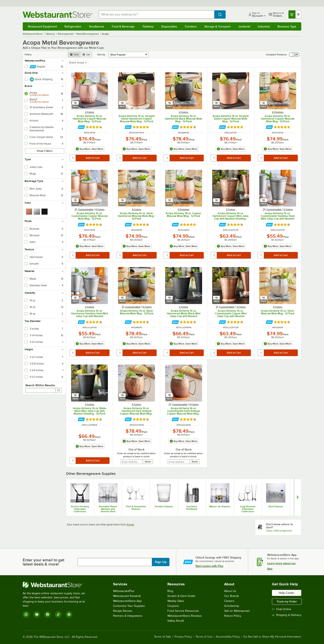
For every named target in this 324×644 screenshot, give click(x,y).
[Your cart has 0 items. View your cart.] (295, 14)
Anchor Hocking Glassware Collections (80, 509)
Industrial (264, 26)
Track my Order (287, 601)
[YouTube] (37, 614)
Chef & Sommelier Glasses (136, 508)
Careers (229, 601)
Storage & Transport (217, 26)
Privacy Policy (183, 637)
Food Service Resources (183, 611)
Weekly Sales (176, 601)
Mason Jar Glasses (220, 506)
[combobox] (157, 14)
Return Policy (233, 616)
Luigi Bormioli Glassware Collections (248, 509)
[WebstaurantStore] (57, 585)
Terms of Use (204, 637)
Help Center (287, 593)
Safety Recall (176, 621)
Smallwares (97, 26)
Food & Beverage (123, 26)
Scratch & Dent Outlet (181, 596)
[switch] (294, 55)
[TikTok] (58, 614)
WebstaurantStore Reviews (185, 616)
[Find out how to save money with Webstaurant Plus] (81, 127)
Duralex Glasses (164, 506)
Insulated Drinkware (192, 508)
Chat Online (282, 609)
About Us (230, 591)
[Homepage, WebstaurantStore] (57, 15)
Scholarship (232, 606)
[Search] (59, 390)
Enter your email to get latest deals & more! (43, 562)
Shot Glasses (276, 506)
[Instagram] (26, 614)
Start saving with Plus (209, 566)
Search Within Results (40, 385)
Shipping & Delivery (287, 615)
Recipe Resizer (123, 611)
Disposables (169, 26)
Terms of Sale (163, 637)
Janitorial (244, 26)
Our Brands (232, 596)
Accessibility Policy (228, 637)
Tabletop (148, 26)
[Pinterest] (69, 614)
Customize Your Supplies (129, 606)
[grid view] (74, 55)
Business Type (287, 26)
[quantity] (73, 158)
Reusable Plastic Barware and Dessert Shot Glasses (108, 509)
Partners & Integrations (128, 616)
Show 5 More (45, 151)
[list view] (86, 55)
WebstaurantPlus (124, 591)
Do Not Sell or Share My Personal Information (272, 637)
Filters (28, 55)
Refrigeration (73, 26)
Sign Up (161, 562)
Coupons (173, 606)
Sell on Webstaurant (237, 611)
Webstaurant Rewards (127, 596)
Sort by (101, 55)
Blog (170, 591)
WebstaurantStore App (127, 601)
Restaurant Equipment (42, 26)
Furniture (191, 26)
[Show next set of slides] (298, 497)
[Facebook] (48, 614)
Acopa (130, 525)
